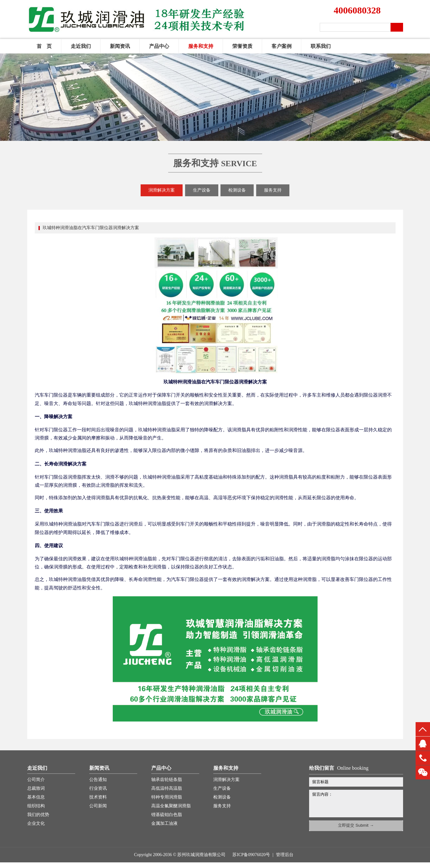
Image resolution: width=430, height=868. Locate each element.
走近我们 (81, 46)
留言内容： (359, 802)
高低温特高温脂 (167, 788)
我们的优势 (38, 815)
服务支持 (273, 190)
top (423, 729)
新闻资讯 (120, 46)
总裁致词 (36, 788)
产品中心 (159, 46)
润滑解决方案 (162, 190)
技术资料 (98, 797)
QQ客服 (423, 744)
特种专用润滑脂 (167, 797)
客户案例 (282, 46)
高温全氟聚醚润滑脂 (171, 806)
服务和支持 (201, 46)
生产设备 (202, 190)
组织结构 (36, 806)
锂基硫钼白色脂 (167, 815)
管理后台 (285, 855)
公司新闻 (98, 806)
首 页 (44, 46)
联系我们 (321, 46)
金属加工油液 (164, 823)
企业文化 (36, 823)
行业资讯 (98, 788)
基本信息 (36, 797)
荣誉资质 (242, 46)
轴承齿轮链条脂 (167, 780)
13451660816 (423, 758)
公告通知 (98, 780)
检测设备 (237, 190)
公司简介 (36, 780)
